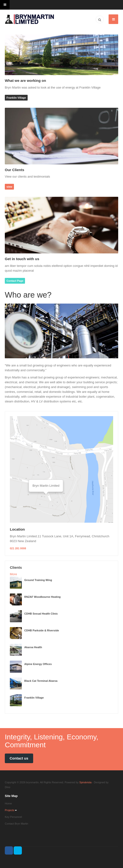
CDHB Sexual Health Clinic (41, 614)
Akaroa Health (33, 647)
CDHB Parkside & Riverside (42, 630)
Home (8, 803)
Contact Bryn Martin (16, 824)
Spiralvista (85, 782)
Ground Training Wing (38, 580)
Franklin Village (16, 98)
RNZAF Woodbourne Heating (42, 597)
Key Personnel (13, 817)
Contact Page (15, 281)
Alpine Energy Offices (38, 664)
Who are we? (28, 295)
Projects (11, 810)
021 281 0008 (18, 548)
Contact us (19, 758)
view (9, 187)
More (13, 574)
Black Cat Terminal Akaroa (41, 681)
